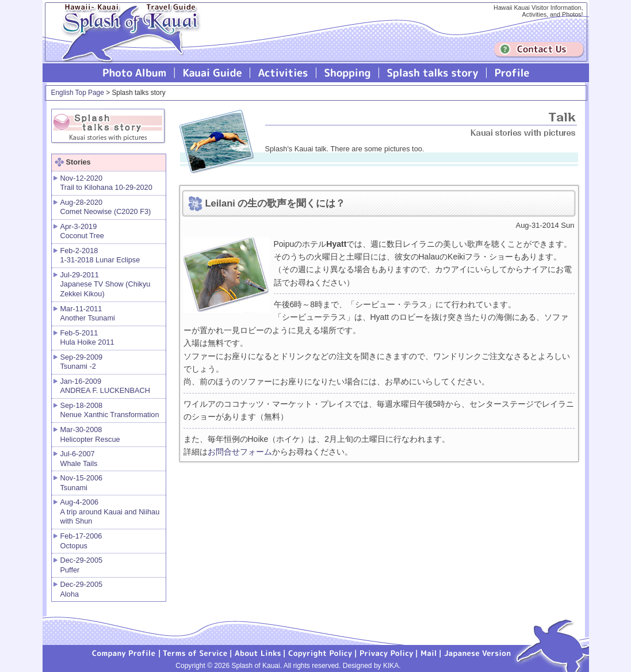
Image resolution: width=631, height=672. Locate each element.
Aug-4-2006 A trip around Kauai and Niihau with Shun (110, 511)
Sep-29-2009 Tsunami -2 (82, 362)
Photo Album (135, 73)
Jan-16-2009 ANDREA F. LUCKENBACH (105, 386)
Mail (429, 652)
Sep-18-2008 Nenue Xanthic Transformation (110, 410)
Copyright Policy (320, 652)
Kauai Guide (213, 73)
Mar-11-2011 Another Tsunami (88, 314)
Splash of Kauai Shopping (348, 73)
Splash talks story (433, 73)
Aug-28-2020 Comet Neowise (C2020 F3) (106, 207)
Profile (511, 73)
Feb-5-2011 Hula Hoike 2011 (87, 338)
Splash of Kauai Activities (283, 73)
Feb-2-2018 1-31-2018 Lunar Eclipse (100, 255)
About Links (258, 652)
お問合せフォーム (240, 452)
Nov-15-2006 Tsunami (82, 483)
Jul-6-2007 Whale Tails (79, 459)
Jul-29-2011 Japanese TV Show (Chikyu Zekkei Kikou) (106, 284)
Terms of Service (196, 652)
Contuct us (539, 50)
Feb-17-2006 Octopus (81, 541)
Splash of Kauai (126, 41)
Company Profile (124, 652)
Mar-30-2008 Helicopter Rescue (90, 434)
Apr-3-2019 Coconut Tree (82, 231)
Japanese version (477, 652)
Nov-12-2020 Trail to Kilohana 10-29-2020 (106, 183)
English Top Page (78, 93)
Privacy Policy (387, 652)
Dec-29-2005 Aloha (82, 589)
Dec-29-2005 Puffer (82, 565)
